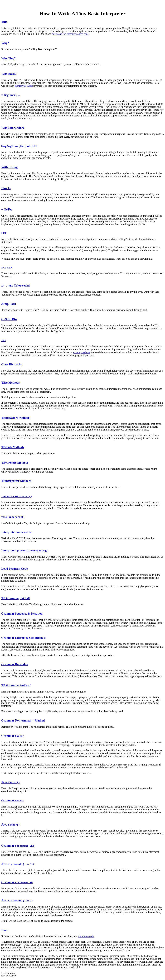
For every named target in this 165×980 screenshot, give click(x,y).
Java (11, 782)
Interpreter (25, 551)
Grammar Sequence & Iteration (22, 614)
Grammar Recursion (15, 665)
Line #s (6, 188)
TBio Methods (10, 383)
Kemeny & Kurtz (24, 86)
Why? (5, 43)
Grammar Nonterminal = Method (23, 721)
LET (4, 233)
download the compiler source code (70, 34)
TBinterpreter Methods (16, 481)
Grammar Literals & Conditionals (23, 638)
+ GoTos (7, 209)
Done (5, 930)
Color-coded (15, 285)
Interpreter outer (16, 532)
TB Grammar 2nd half (16, 686)
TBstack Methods (13, 447)
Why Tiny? (8, 58)
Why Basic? (9, 74)
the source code (86, 937)
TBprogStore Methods (16, 418)
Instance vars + (17, 496)
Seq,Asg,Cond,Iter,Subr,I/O (19, 146)
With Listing (9, 167)
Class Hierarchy (12, 364)
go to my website (81, 352)
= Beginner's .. (11, 95)
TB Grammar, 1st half (16, 599)
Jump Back (9, 304)
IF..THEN (7, 268)
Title (4, 22)
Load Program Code (15, 569)
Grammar (13, 736)
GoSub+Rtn (9, 319)
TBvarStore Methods (15, 463)
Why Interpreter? (13, 128)
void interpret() (13, 517)
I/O (3, 340)
